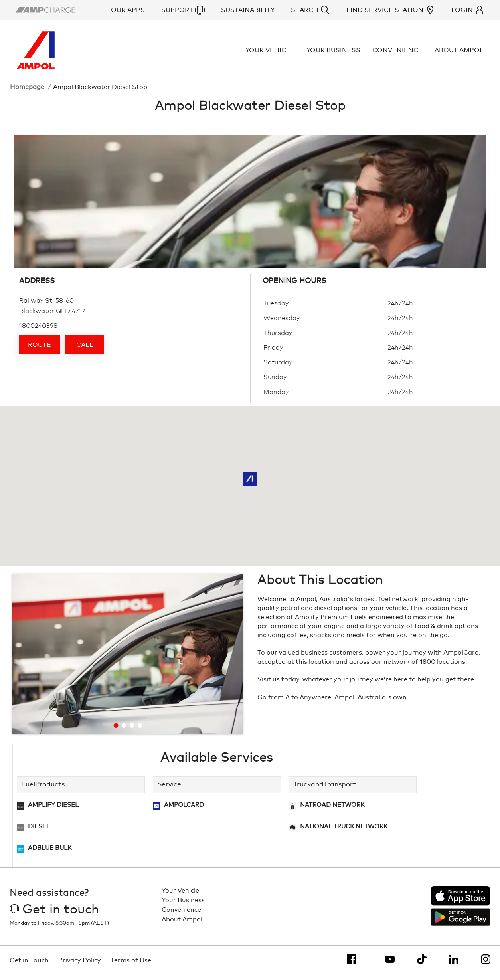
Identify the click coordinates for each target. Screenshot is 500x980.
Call (85, 350)
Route (40, 350)
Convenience (398, 53)
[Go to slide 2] (124, 730)
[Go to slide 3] (132, 730)
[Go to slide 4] (140, 730)
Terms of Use (131, 965)
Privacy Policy (80, 965)
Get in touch (54, 915)
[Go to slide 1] (116, 730)
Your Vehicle (271, 53)
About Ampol (460, 53)
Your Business (334, 53)
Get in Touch (29, 965)
